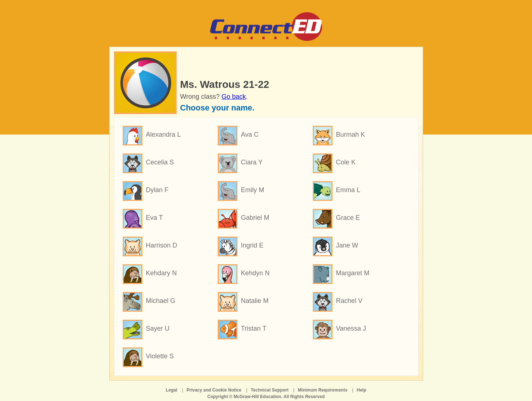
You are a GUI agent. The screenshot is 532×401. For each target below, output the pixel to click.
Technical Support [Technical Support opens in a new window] (270, 390)
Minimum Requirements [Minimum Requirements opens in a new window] (323, 390)
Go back (234, 97)
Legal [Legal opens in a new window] (171, 390)
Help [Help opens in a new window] (362, 390)
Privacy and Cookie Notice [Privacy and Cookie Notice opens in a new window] (214, 390)
